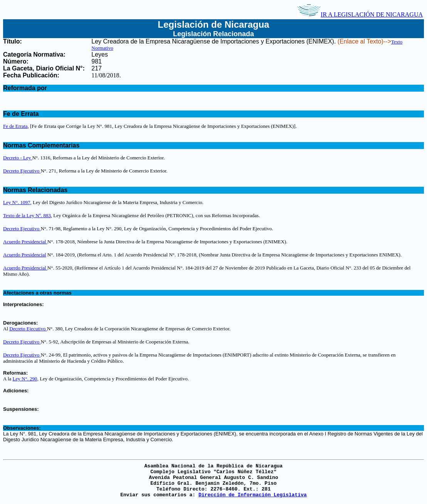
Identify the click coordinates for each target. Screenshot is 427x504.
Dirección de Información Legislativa (253, 495)
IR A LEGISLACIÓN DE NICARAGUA (360, 14)
